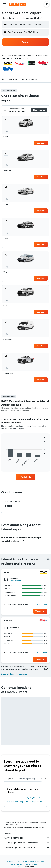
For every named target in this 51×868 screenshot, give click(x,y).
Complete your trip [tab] (27, 778)
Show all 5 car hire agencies (14, 674)
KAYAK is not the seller (27, 838)
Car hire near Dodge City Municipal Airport (25, 802)
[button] (5, 4)
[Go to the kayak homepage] (18, 4)
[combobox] (11, 18)
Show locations (42, 604)
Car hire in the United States (34, 862)
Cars (18, 862)
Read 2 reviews (15, 581)
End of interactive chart (5, 464)
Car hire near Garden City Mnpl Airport (24, 798)
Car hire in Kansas (16, 864)
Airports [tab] (10, 778)
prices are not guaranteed (14, 830)
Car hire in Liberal (32, 864)
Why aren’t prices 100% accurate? (27, 848)
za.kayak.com (9, 862)
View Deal (41, 143)
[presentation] (48, 559)
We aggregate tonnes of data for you (27, 843)
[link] (26, 477)
